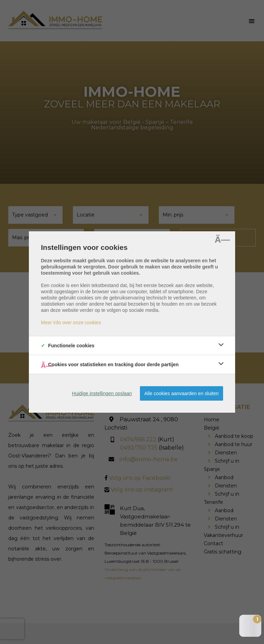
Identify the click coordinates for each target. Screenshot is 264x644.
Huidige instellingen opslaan (102, 393)
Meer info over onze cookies (71, 323)
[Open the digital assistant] (250, 626)
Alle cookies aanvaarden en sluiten (181, 393)
